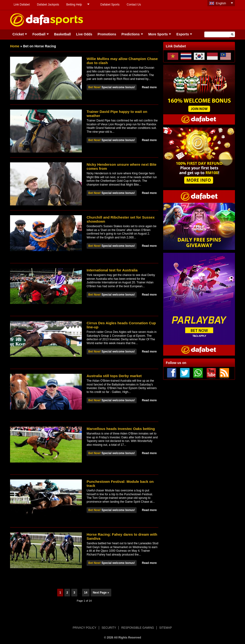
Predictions (130, 34)
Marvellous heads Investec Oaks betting (121, 429)
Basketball (62, 34)
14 (86, 593)
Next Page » (101, 593)
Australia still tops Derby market (114, 376)
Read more (149, 87)
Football (39, 34)
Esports (183, 34)
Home (15, 46)
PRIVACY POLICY (85, 628)
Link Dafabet (22, 5)
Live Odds (84, 34)
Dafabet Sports (110, 5)
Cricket (18, 34)
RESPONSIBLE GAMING (138, 628)
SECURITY (109, 628)
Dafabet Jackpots (48, 5)
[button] (232, 34)
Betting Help (74, 5)
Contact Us (134, 5)
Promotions (107, 34)
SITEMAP (165, 628)
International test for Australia (112, 270)
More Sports (158, 34)
